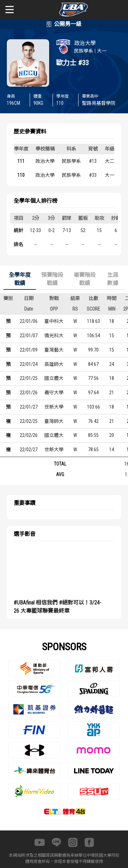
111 (21, 161)
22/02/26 (29, 435)
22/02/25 (29, 421)
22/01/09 (29, 350)
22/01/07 (29, 336)
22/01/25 (29, 378)
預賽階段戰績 (52, 279)
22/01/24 (29, 364)
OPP (54, 309)
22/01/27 (29, 407)
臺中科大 (54, 321)
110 (21, 175)
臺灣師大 (54, 421)
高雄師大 (54, 364)
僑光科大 (54, 336)
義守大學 (54, 393)
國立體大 (54, 378)
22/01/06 (29, 321)
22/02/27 (29, 450)
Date (29, 309)
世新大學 (54, 407)
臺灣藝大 (54, 350)
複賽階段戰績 (85, 279)
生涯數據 (113, 279)
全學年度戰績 (20, 279)
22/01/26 (29, 393)
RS (75, 309)
